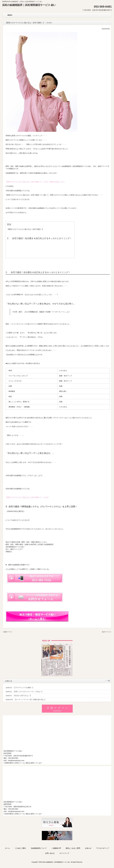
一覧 (108, 681)
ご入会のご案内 (20, 848)
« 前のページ (7, 632)
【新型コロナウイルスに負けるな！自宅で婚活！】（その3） (28, 497)
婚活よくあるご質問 (73, 848)
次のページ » (107, 632)
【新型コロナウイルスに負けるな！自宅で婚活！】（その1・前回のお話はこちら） (36, 182)
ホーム (7, 848)
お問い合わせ (50, 853)
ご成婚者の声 (56, 848)
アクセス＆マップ (103, 848)
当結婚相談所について (39, 848)
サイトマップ (64, 853)
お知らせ (88, 848)
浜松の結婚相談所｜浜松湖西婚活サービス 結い (29, 5)
